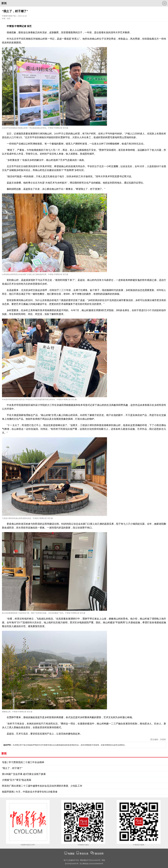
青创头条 (84, 854)
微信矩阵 (99, 854)
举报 (103, 860)
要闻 (4, 3)
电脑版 (71, 854)
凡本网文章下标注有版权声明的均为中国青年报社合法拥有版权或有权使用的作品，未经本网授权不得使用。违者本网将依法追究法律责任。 (65, 745)
